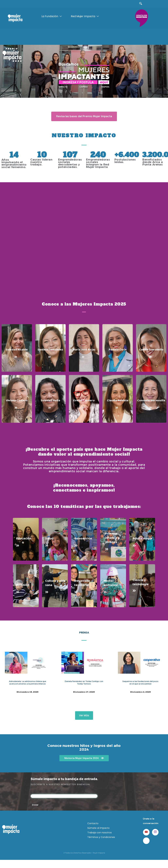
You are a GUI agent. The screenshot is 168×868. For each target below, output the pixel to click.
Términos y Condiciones (101, 837)
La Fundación (52, 16)
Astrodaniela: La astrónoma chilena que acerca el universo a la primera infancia (28, 682)
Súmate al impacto (98, 828)
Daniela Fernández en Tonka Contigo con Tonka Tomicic (84, 682)
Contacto (93, 823)
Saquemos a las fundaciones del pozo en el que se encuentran (140, 682)
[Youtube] (146, 832)
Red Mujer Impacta (85, 16)
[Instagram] (155, 832)
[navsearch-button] (141, 4)
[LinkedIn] (146, 841)
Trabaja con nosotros (100, 833)
